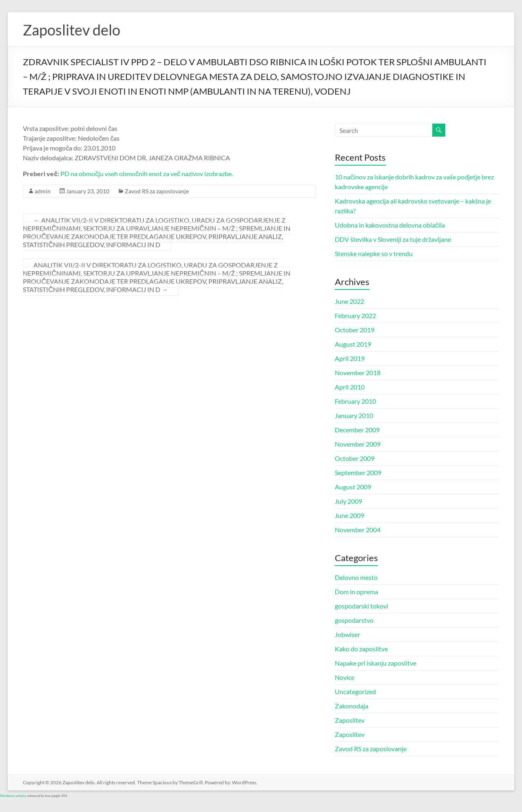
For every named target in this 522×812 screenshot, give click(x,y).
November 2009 (358, 444)
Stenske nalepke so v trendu (374, 253)
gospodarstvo (354, 620)
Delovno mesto (356, 577)
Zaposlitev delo (72, 30)
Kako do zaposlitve (361, 649)
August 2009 (353, 487)
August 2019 (353, 344)
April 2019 (350, 358)
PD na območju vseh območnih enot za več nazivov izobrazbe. (147, 174)
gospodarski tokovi (362, 606)
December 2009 (357, 430)
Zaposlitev (350, 720)
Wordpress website (13, 796)
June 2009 (349, 515)
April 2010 (350, 387)
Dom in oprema (356, 592)
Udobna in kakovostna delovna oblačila (390, 225)
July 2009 (348, 501)
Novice (345, 677)
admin (43, 191)
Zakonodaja (352, 706)
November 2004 (358, 530)
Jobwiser (347, 634)
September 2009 (358, 472)
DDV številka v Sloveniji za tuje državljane (393, 239)
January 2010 (354, 415)
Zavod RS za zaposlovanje (157, 191)
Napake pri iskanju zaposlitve (376, 663)
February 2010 (355, 401)
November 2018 (358, 373)
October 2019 (355, 330)
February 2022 (355, 315)
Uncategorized (355, 691)
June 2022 (349, 301)
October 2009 (355, 458)
